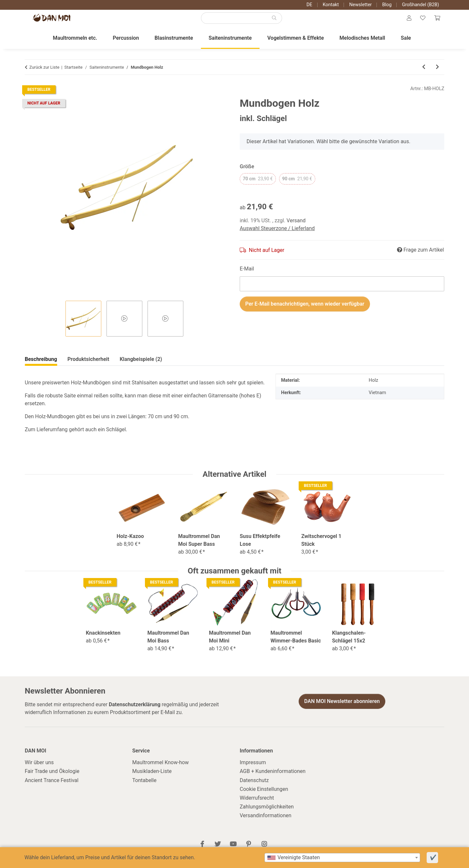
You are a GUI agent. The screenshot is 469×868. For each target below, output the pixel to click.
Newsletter (360, 5)
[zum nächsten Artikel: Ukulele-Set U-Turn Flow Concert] (437, 74)
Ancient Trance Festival (52, 787)
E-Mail (247, 275)
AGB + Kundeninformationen (273, 778)
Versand (296, 227)
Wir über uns (39, 769)
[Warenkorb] (436, 21)
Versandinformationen (266, 822)
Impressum (253, 769)
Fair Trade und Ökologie (52, 778)
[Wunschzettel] (420, 21)
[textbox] (342, 858)
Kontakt (331, 5)
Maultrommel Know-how (161, 769)
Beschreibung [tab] (41, 366)
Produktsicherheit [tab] (141, 366)
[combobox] (342, 858)
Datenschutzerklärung (135, 711)
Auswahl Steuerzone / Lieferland (277, 235)
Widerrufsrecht (257, 804)
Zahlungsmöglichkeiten (267, 813)
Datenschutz (254, 787)
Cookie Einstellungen (264, 796)
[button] (405, 21)
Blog (387, 5)
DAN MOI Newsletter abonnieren (342, 708)
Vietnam (377, 399)
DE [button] (309, 5)
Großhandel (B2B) (420, 5)
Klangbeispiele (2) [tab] (89, 366)
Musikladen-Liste (152, 778)
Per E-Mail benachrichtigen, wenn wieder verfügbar (305, 310)
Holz (373, 387)
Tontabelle (144, 787)
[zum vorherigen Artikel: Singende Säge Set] (424, 74)
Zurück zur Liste (44, 74)
